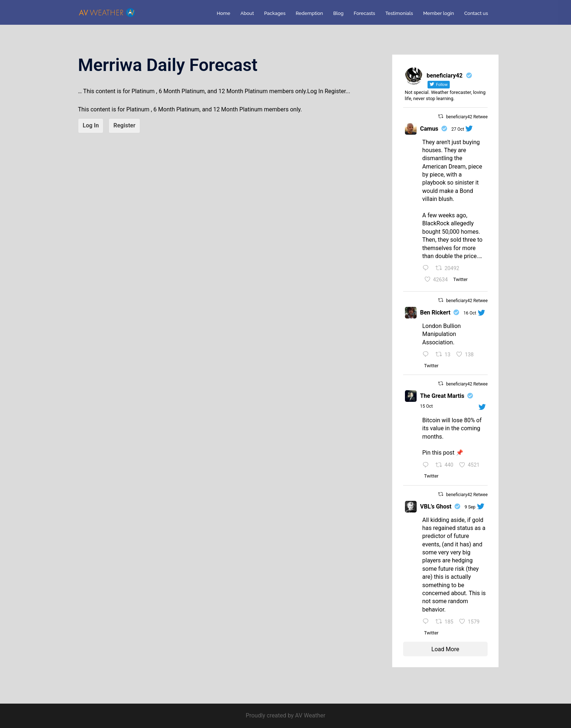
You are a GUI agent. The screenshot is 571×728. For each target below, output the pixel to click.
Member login (439, 13)
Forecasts (364, 13)
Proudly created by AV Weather (286, 715)
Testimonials (399, 13)
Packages (275, 13)
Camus (429, 129)
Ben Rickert (435, 312)
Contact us (476, 13)
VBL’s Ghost (436, 507)
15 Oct (427, 406)
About (247, 13)
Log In (91, 125)
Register (124, 125)
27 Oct (458, 129)
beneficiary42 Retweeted (470, 117)
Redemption (309, 13)
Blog (338, 13)
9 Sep (470, 507)
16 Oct (470, 313)
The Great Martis (442, 396)
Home (223, 13)
